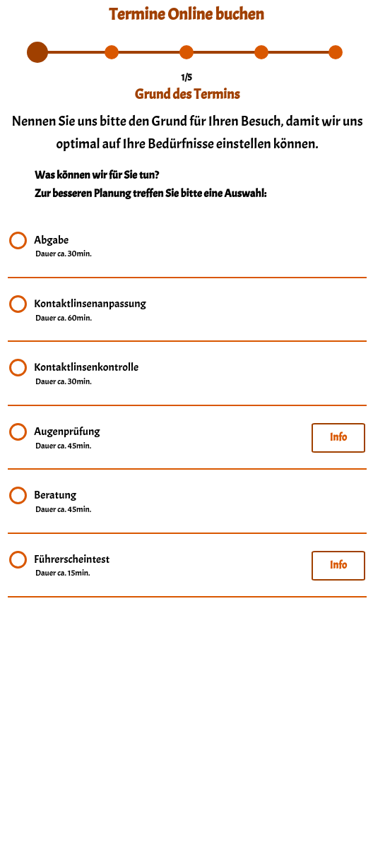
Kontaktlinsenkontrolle (86, 374)
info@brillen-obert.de (187, 836)
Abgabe (64, 247)
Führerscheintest (72, 566)
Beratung (63, 502)
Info (338, 438)
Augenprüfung (67, 439)
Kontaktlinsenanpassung (90, 311)
